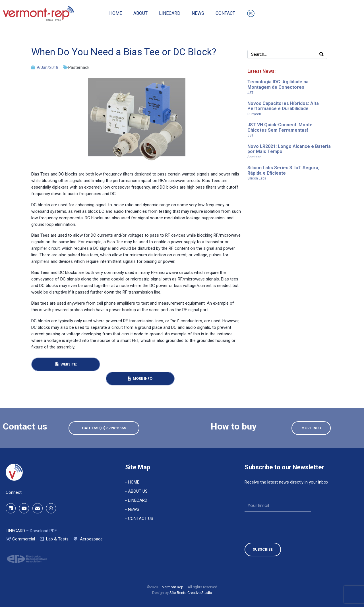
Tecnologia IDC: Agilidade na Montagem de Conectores (278, 84)
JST (250, 93)
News (198, 13)
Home (116, 13)
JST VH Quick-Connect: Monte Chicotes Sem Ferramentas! (280, 127)
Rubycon (254, 114)
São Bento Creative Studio (191, 593)
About (140, 13)
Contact (225, 13)
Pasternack (79, 67)
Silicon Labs (257, 178)
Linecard (170, 13)
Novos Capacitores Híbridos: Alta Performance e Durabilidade (283, 106)
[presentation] (288, 527)
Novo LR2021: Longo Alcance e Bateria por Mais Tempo (289, 149)
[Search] (321, 54)
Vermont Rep (173, 587)
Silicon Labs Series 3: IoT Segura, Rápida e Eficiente (283, 170)
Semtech (255, 157)
